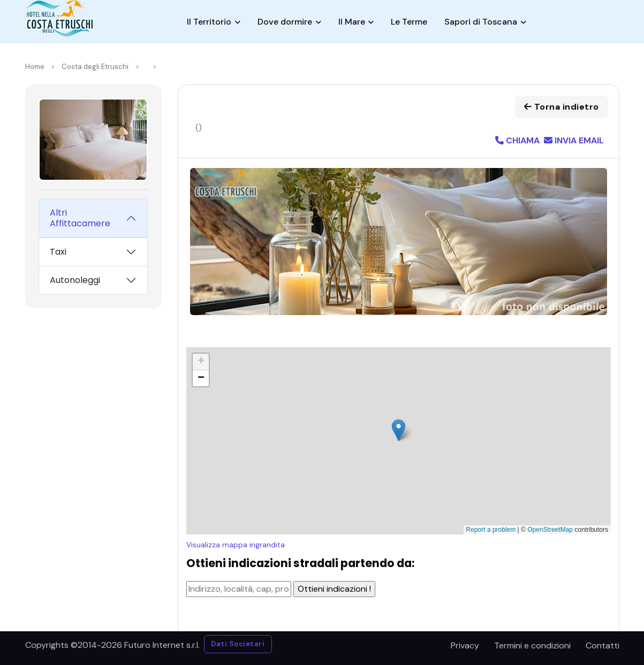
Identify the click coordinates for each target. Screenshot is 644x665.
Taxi (58, 252)
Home (35, 67)
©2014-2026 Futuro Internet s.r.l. (135, 645)
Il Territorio (209, 22)
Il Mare (352, 22)
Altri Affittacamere (80, 218)
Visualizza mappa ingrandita (236, 545)
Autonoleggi (75, 280)
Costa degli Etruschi (95, 67)
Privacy (465, 645)
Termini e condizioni (532, 645)
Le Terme (409, 22)
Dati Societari (238, 644)
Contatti (603, 645)
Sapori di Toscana (481, 22)
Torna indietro (562, 107)
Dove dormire (285, 22)
